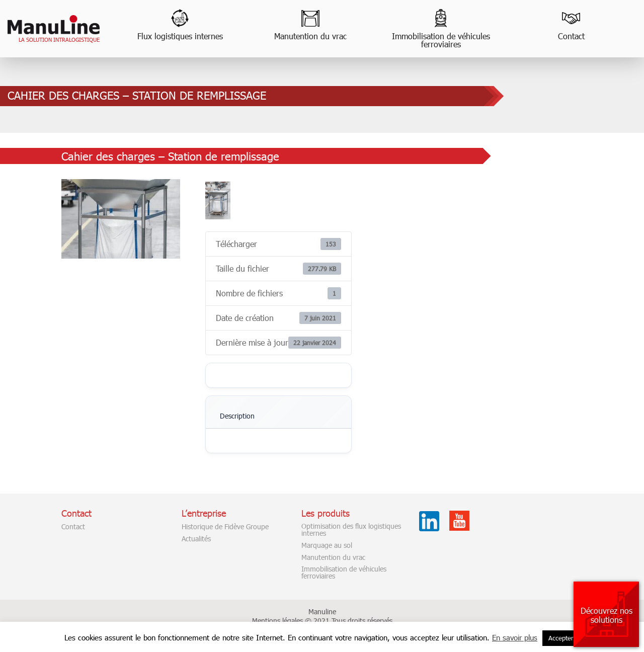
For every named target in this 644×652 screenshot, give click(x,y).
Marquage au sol (327, 545)
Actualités (196, 539)
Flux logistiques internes (180, 36)
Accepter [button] (561, 638)
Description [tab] (237, 416)
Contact (571, 36)
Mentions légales (277, 621)
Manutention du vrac (310, 36)
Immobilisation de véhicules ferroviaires (441, 40)
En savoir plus (515, 637)
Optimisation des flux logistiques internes (351, 530)
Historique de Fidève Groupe (225, 527)
